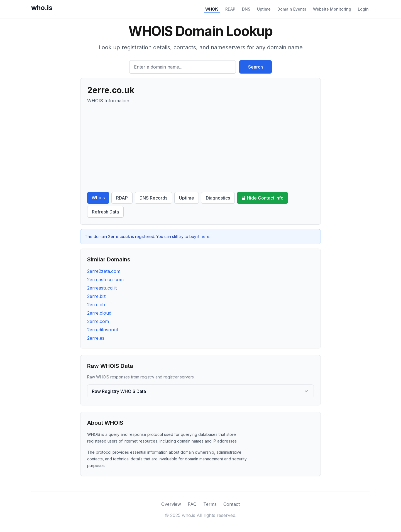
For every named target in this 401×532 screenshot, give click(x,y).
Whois (98, 198)
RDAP (230, 9)
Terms (210, 504)
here (205, 236)
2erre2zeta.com (104, 271)
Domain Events (292, 9)
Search (255, 67)
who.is (42, 8)
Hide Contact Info (262, 198)
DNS (246, 9)
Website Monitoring (332, 9)
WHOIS (212, 9)
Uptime (264, 9)
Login (363, 9)
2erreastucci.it (102, 288)
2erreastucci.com (105, 280)
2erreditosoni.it (103, 330)
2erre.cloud (99, 313)
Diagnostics (218, 198)
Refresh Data (105, 212)
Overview (171, 504)
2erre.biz (96, 296)
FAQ (192, 504)
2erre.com (98, 321)
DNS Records (153, 198)
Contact (232, 504)
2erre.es (96, 338)
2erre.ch (96, 305)
